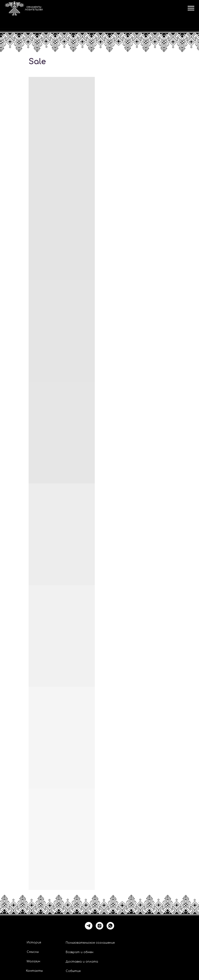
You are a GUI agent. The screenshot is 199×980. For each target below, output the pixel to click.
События (73, 971)
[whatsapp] (110, 926)
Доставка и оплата (82, 962)
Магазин (33, 961)
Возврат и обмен (80, 952)
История (34, 942)
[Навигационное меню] (191, 8)
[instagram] (99, 926)
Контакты (34, 971)
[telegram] (89, 926)
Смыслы (33, 952)
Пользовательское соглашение (90, 943)
